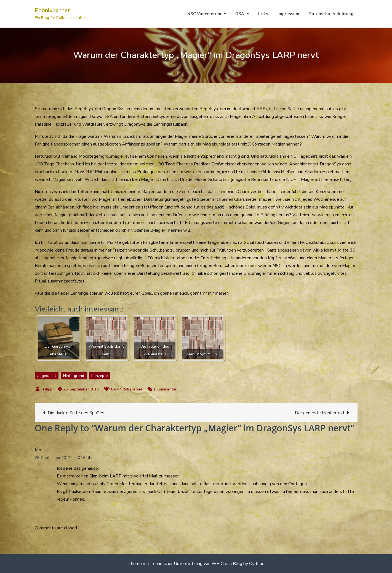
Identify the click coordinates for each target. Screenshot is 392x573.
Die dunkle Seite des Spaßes (76, 413)
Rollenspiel (132, 389)
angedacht (47, 376)
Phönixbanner (52, 10)
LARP (116, 389)
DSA (240, 14)
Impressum (288, 14)
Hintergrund (74, 376)
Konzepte (100, 376)
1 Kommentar (165, 389)
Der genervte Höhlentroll (320, 413)
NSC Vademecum (204, 14)
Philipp (47, 389)
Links (263, 14)
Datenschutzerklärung (331, 14)
